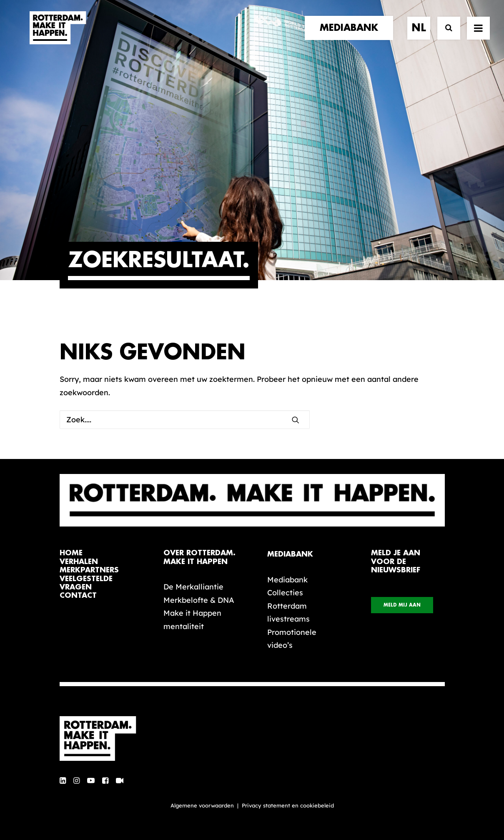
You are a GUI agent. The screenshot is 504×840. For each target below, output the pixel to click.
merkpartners (89, 570)
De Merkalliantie (193, 587)
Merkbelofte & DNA (199, 600)
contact (78, 596)
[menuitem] (352, 36)
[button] (296, 420)
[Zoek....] (185, 420)
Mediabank (287, 580)
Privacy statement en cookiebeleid (288, 805)
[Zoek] (445, 36)
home (71, 553)
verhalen (79, 562)
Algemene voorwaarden (202, 805)
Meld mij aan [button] (402, 605)
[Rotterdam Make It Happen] (57, 36)
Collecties (285, 593)
